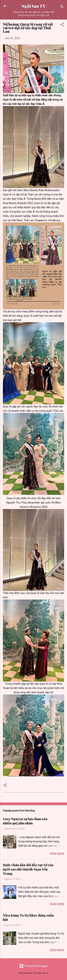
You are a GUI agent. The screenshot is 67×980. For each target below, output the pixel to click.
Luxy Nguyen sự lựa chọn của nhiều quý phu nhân (25, 821)
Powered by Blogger (33, 966)
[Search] (62, 7)
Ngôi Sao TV (33, 6)
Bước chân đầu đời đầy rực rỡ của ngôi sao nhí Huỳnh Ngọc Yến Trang (28, 869)
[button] (62, 25)
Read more (57, 854)
